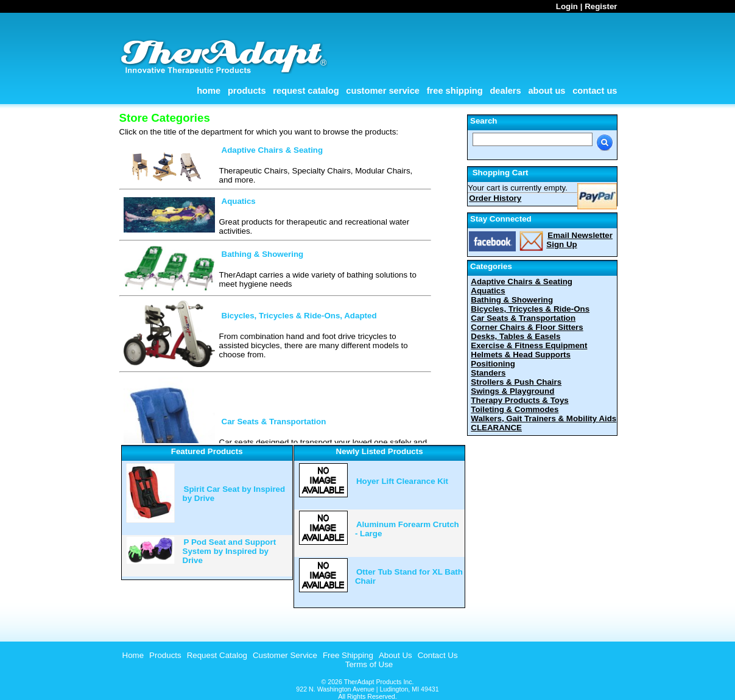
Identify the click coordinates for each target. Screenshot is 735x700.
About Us (547, 91)
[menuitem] (132, 655)
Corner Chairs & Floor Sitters (527, 327)
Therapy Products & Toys (519, 400)
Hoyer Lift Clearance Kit (402, 481)
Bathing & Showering (263, 254)
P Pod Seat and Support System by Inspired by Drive (230, 551)
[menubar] (289, 655)
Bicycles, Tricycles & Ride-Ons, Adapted (299, 316)
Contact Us (595, 91)
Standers (488, 373)
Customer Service (383, 91)
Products (247, 91)
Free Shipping (455, 91)
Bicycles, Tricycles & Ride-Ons (530, 309)
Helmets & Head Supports (521, 355)
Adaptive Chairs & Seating (273, 150)
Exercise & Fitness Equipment (529, 345)
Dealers (505, 91)
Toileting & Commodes (515, 409)
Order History (495, 198)
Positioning (493, 364)
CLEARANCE (496, 428)
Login (567, 6)
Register (601, 6)
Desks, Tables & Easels (515, 336)
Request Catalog (306, 91)
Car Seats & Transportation (274, 422)
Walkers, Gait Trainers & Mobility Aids (543, 418)
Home (209, 91)
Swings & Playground (512, 391)
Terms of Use (369, 664)
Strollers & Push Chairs (516, 382)
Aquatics (239, 201)
